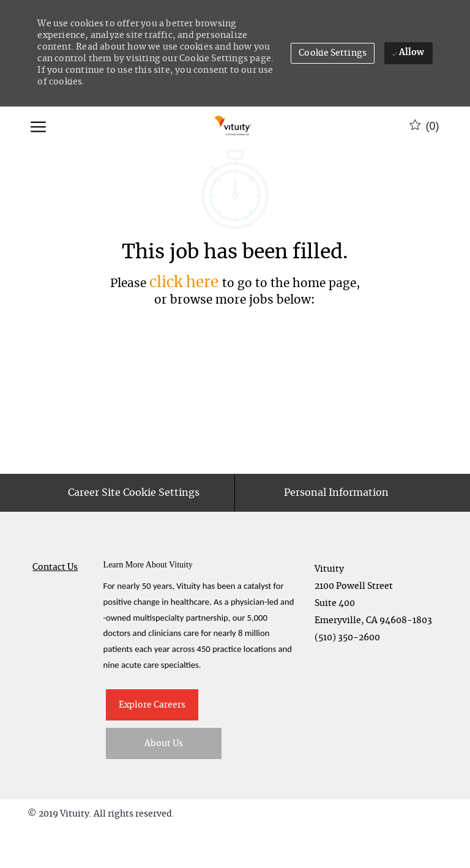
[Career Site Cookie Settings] (134, 532)
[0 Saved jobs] (424, 126)
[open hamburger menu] (38, 126)
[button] (333, 53)
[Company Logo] (233, 126)
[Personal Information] (336, 532)
